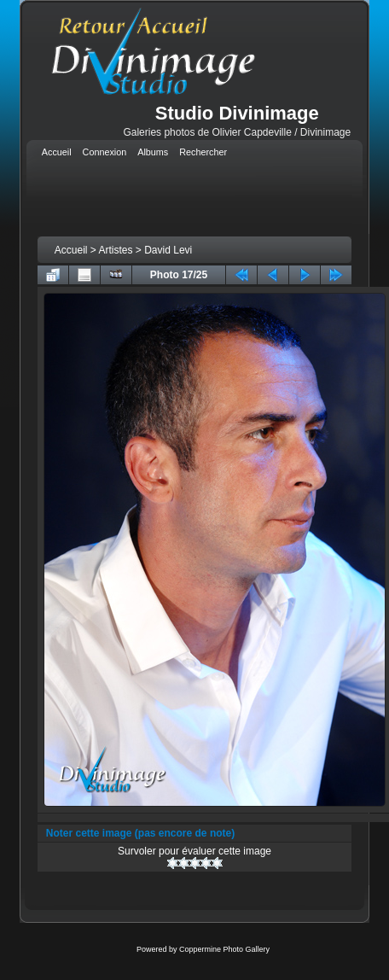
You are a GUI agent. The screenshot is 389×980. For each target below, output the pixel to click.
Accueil (71, 250)
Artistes (116, 250)
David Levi (168, 250)
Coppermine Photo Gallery (224, 949)
